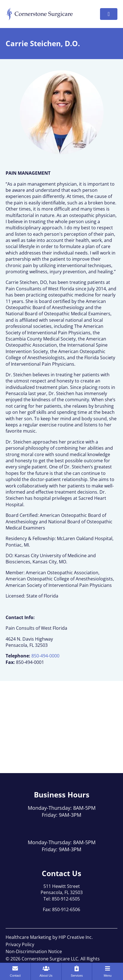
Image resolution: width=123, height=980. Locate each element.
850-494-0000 (45, 656)
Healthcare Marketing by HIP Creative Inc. (49, 937)
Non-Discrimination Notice (34, 951)
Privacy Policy (20, 944)
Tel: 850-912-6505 (62, 899)
